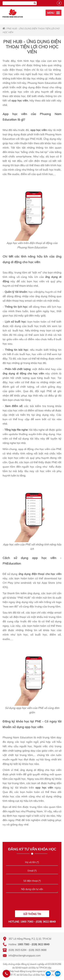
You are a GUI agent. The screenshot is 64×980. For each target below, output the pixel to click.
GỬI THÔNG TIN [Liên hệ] (32, 914)
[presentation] (32, 903)
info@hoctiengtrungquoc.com (24, 956)
